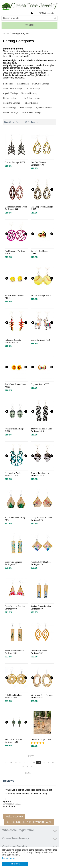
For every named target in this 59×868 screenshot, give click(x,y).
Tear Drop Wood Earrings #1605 (42, 208)
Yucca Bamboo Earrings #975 (15, 519)
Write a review (14, 817)
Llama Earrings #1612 (40, 340)
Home (6, 34)
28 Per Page (32, 122)
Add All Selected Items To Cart (29, 822)
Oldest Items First (13, 122)
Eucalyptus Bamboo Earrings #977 (13, 563)
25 (43, 763)
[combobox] (29, 18)
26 (48, 763)
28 (23, 767)
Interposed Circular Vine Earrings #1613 (41, 430)
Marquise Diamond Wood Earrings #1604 (16, 208)
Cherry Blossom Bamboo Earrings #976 (41, 519)
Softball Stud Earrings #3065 (14, 297)
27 (53, 763)
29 (27, 767)
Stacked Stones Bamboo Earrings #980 (41, 608)
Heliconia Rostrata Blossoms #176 (13, 341)
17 (6, 763)
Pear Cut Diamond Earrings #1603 (39, 164)
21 (25, 763)
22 (29, 763)
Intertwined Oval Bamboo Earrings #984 (42, 696)
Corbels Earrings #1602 (15, 162)
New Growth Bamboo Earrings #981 (14, 652)
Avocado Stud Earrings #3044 (41, 252)
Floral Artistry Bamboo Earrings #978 (41, 563)
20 (20, 763)
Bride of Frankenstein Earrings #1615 (40, 474)
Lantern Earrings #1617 (41, 740)
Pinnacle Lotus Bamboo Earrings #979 (15, 608)
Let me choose (8, 858)
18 (11, 763)
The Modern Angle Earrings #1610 (13, 474)
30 (32, 767)
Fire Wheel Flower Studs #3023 (15, 386)
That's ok (15, 864)
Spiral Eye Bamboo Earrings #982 (39, 652)
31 (36, 767)
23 (34, 763)
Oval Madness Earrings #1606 (15, 252)
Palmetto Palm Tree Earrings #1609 (13, 741)
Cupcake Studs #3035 (40, 384)
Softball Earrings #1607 (41, 296)
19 (16, 763)
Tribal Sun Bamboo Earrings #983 (13, 696)
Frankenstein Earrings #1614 (14, 430)
